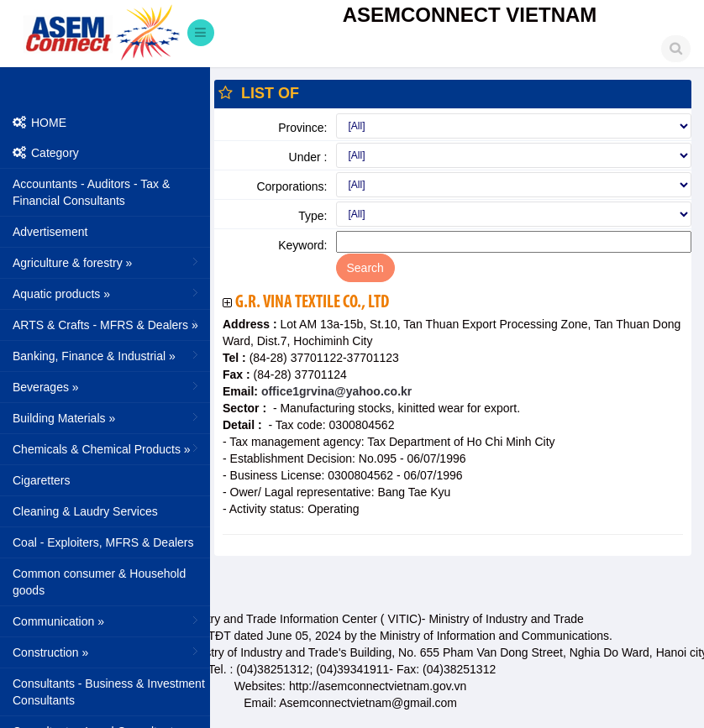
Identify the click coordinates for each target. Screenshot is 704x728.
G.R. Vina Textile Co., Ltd (312, 303)
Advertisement (50, 232)
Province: (302, 128)
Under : (308, 157)
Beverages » (107, 386)
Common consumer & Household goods (99, 582)
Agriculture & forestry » (107, 262)
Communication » (107, 621)
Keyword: (302, 245)
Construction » (107, 652)
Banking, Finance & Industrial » (107, 355)
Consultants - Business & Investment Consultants (109, 692)
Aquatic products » (107, 293)
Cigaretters (41, 480)
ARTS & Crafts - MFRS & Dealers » (107, 324)
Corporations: (292, 186)
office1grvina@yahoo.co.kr (335, 391)
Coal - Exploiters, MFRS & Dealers (103, 542)
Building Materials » (107, 417)
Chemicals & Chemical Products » (107, 448)
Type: (313, 216)
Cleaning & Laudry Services (85, 511)
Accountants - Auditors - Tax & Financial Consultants (91, 192)
